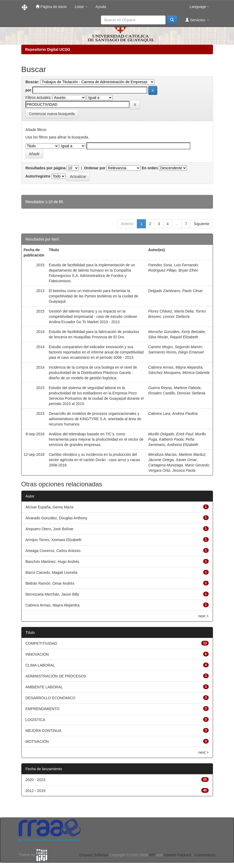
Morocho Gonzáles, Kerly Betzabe (176, 332)
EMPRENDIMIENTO (43, 709)
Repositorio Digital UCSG (48, 49)
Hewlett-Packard (177, 855)
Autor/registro (38, 176)
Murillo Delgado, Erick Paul (171, 434)
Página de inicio (51, 7)
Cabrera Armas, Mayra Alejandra (175, 367)
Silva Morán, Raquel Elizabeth (173, 337)
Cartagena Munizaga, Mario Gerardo (179, 465)
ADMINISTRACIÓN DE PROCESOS (56, 676)
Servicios (197, 20)
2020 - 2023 (36, 780)
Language (199, 7)
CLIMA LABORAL (40, 665)
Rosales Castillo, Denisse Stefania (177, 393)
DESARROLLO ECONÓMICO (50, 698)
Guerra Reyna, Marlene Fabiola (174, 388)
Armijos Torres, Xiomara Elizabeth (54, 540)
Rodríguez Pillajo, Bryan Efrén (173, 270)
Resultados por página (46, 168)
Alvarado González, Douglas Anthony (56, 518)
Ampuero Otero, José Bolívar (50, 529)
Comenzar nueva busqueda (52, 114)
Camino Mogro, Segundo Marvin (175, 347)
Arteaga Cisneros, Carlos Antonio (53, 551)
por (29, 90)
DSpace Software (94, 855)
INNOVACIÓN (37, 654)
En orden (150, 168)
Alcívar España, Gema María (50, 507)
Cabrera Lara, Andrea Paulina (173, 414)
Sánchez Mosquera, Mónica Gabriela (179, 373)
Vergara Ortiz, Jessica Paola (172, 470)
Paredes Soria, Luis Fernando (173, 265)
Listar (81, 7)
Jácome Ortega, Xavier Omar (173, 460)
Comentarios (205, 855)
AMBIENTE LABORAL (44, 687)
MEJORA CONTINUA (44, 731)
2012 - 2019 (36, 791)
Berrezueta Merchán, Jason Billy (52, 594)
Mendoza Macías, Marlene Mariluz (177, 454)
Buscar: (32, 82)
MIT (152, 855)
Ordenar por (95, 168)
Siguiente (202, 224)
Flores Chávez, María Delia (171, 311)
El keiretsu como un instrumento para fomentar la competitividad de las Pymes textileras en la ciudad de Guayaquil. (93, 296)
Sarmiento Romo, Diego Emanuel (176, 352)
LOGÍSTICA (36, 720)
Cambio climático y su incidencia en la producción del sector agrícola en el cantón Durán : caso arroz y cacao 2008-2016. (94, 460)
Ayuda (101, 7)
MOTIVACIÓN (37, 741)
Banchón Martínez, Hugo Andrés (52, 562)
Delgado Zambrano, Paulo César (176, 291)
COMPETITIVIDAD (41, 643)
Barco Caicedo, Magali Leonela (52, 572)
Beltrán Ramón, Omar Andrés (50, 583)
